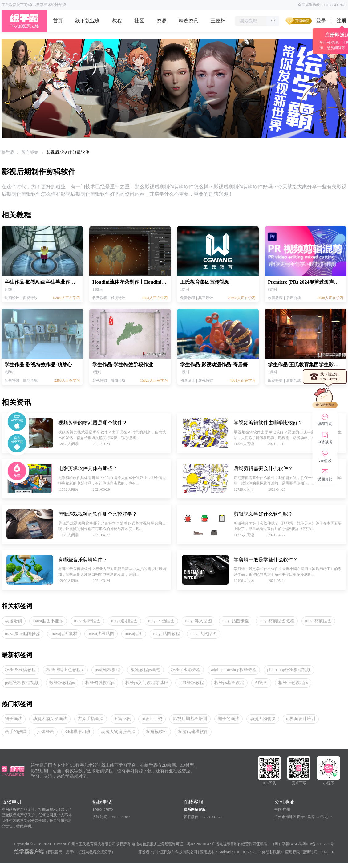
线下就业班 (87, 21)
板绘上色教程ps (293, 683)
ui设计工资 (152, 719)
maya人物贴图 (204, 634)
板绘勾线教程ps (100, 683)
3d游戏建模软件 (193, 732)
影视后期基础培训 (190, 719)
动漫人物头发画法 (50, 719)
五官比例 (123, 719)
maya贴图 (134, 634)
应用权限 (293, 852)
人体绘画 (46, 732)
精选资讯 (188, 21)
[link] (8, 152)
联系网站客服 (195, 809)
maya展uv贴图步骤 (22, 634)
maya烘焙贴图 (87, 621)
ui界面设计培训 (301, 719)
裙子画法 (14, 719)
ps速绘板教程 (107, 670)
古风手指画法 (91, 719)
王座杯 (218, 21)
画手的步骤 (16, 732)
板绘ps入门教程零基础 (147, 683)
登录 (321, 21)
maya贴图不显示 (48, 621)
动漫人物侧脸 (263, 719)
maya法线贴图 (101, 634)
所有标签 (30, 152)
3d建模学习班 (78, 732)
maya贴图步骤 (236, 621)
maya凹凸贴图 (161, 621)
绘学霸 (8, 152)
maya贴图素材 (64, 634)
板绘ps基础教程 (229, 683)
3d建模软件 (157, 732)
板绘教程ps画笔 (145, 670)
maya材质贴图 (318, 621)
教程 (117, 21)
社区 (139, 21)
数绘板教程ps (62, 683)
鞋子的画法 (229, 719)
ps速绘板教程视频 (22, 683)
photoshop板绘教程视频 (289, 670)
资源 (161, 21)
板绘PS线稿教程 (20, 670)
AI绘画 (261, 683)
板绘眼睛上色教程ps (65, 670)
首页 (58, 21)
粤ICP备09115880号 (318, 844)
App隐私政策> (271, 852)
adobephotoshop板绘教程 (234, 670)
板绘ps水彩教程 (186, 670)
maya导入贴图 (198, 621)
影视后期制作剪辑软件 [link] (68, 152)
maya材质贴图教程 (277, 621)
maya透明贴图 (124, 621)
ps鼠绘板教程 (191, 683)
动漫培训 (14, 621)
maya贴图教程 (166, 634)
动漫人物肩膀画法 (118, 732)
